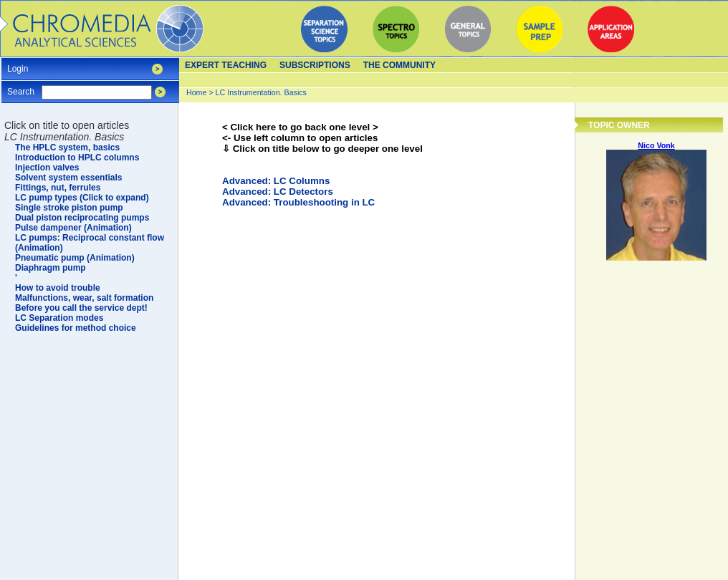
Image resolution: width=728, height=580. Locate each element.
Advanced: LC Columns (276, 181)
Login (18, 64)
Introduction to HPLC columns (77, 158)
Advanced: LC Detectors (278, 192)
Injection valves (47, 168)
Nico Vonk (656, 145)
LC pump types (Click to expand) (82, 198)
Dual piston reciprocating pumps (82, 218)
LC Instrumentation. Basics (261, 92)
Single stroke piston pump (69, 208)
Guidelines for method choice (76, 328)
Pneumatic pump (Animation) (75, 258)
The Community (399, 65)
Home (196, 92)
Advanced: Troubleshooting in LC (298, 202)
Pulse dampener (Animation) (73, 228)
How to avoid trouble (58, 288)
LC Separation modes (59, 318)
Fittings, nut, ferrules (58, 188)
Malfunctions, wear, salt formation (84, 298)
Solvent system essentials (68, 178)
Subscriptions (315, 65)
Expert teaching (226, 65)
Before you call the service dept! (81, 308)
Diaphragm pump (51, 268)
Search (21, 87)
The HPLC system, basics (67, 148)
